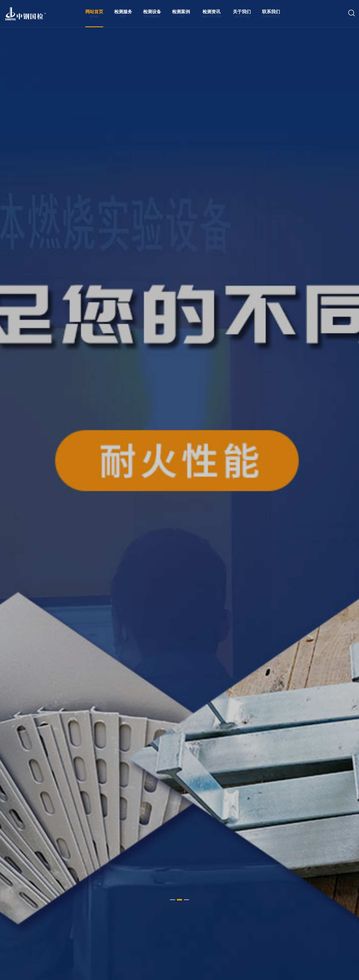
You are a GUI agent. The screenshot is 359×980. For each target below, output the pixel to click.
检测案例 (181, 14)
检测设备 (152, 14)
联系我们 (271, 14)
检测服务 (123, 14)
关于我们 (242, 14)
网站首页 (94, 14)
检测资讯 (211, 14)
